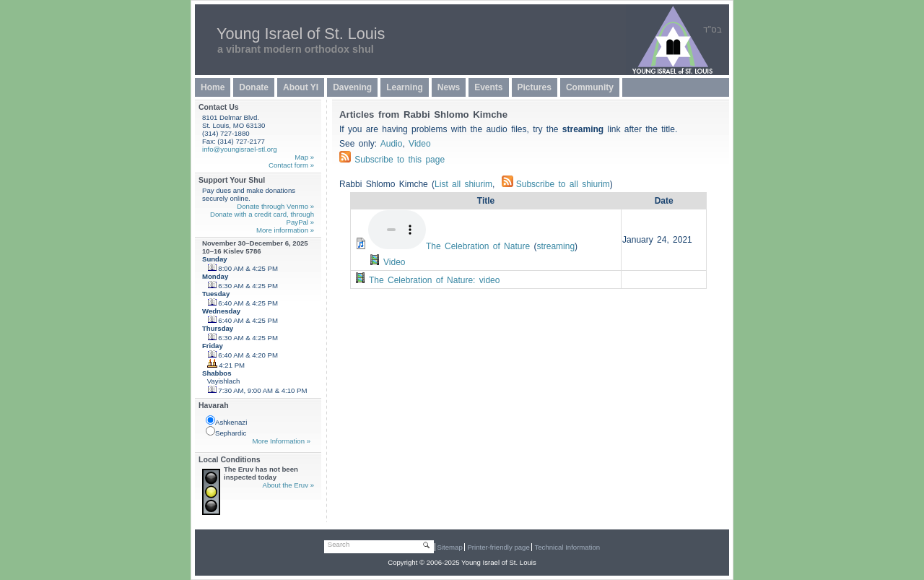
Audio (392, 144)
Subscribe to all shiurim (556, 184)
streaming (555, 246)
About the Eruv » (288, 485)
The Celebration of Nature (478, 246)
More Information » (281, 441)
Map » (304, 157)
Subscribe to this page (400, 160)
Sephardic (226, 432)
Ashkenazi (226, 421)
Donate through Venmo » (275, 206)
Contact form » (291, 165)
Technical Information (567, 547)
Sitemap (450, 547)
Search (339, 544)
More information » (285, 230)
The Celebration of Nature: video (434, 280)
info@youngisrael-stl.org (240, 149)
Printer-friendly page (498, 547)
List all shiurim (463, 184)
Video (419, 144)
